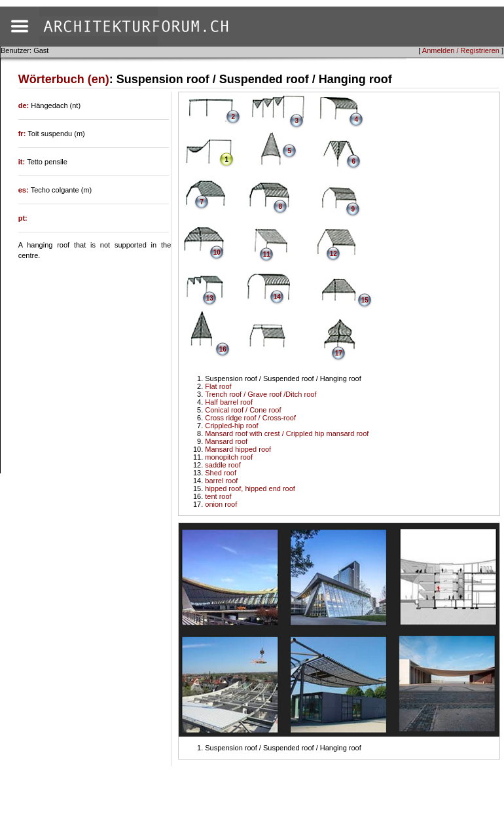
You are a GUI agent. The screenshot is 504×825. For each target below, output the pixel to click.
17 (339, 353)
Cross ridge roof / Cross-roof (250, 418)
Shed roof (221, 473)
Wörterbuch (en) (64, 79)
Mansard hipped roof (238, 449)
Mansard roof (226, 441)
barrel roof (221, 481)
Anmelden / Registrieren (461, 50)
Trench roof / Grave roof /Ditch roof (261, 394)
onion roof (221, 504)
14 (277, 297)
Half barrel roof (229, 402)
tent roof (218, 496)
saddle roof (223, 465)
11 (267, 254)
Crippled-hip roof (231, 426)
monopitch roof (229, 457)
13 (210, 298)
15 (365, 300)
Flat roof (218, 386)
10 (217, 252)
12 (333, 254)
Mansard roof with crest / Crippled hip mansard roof (287, 433)
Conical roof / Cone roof (243, 410)
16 (223, 349)
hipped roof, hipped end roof (250, 488)
